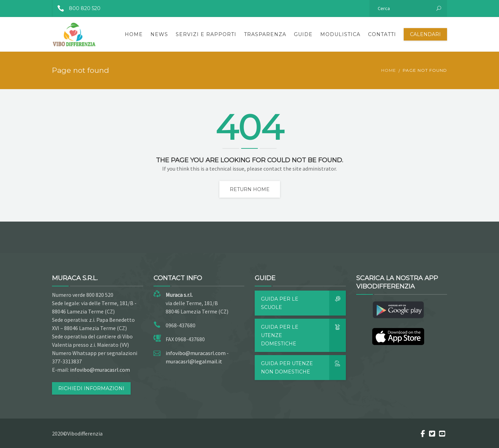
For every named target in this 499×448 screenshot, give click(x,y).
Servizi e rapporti (206, 34)
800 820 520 (76, 8)
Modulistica (340, 34)
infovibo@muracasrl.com (100, 370)
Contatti (382, 34)
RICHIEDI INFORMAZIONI (91, 388)
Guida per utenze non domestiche (303, 368)
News (159, 34)
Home (134, 34)
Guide (303, 34)
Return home (250, 189)
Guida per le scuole (303, 303)
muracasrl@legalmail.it (194, 361)
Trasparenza (265, 34)
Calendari (425, 34)
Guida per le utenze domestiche (303, 335)
